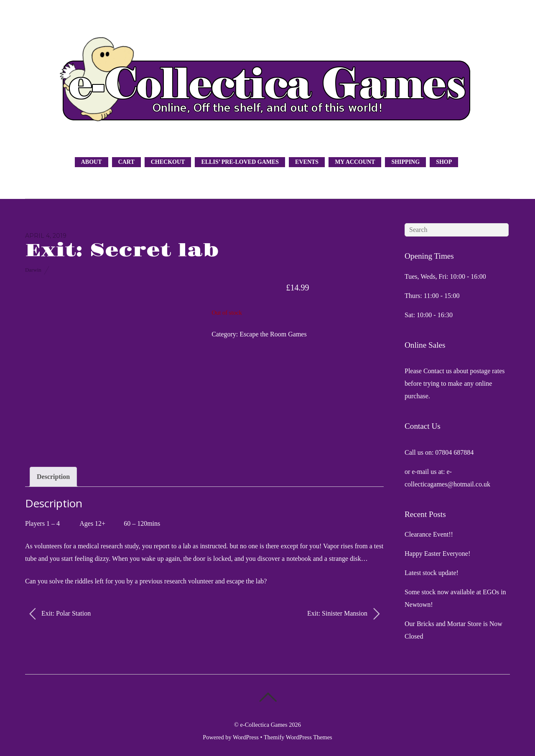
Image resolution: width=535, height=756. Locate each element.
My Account (355, 162)
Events (307, 162)
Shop (444, 162)
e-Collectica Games (264, 725)
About (92, 162)
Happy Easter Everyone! (437, 554)
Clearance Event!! (429, 534)
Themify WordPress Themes (298, 737)
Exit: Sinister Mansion (343, 614)
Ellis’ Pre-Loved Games (240, 162)
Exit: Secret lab (122, 251)
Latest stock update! (432, 573)
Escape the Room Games (273, 334)
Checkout (168, 162)
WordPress (246, 737)
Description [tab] (53, 477)
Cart (126, 162)
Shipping (405, 162)
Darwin (33, 270)
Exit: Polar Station (60, 614)
